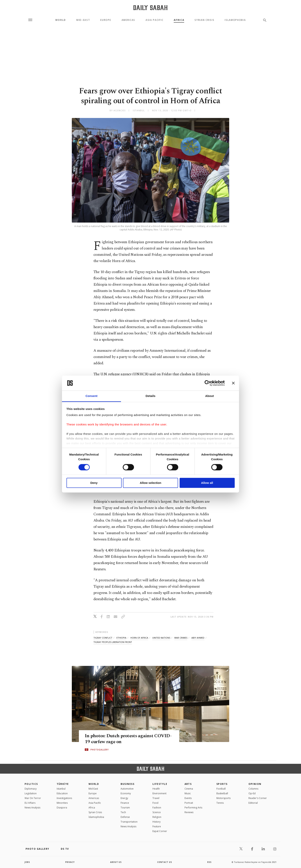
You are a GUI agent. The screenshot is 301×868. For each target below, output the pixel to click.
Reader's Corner (258, 798)
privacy (70, 862)
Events (188, 798)
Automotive (127, 789)
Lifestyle (160, 784)
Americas (128, 20)
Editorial (253, 803)
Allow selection (150, 483)
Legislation (31, 793)
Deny (94, 483)
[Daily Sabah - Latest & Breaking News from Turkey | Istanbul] (150, 8)
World (61, 20)
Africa (179, 20)
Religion (157, 817)
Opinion (255, 784)
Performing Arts (193, 808)
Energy (124, 798)
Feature (157, 826)
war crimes (181, 638)
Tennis (220, 803)
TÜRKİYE (63, 784)
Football (221, 789)
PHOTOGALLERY (100, 750)
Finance (125, 803)
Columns (253, 789)
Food (155, 803)
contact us (165, 862)
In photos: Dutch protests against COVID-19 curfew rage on (120, 739)
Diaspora (62, 808)
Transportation (129, 822)
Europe (106, 20)
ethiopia (121, 638)
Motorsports (223, 798)
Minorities (62, 803)
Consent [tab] (92, 396)
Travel (156, 798)
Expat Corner (160, 831)
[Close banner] (233, 383)
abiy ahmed (198, 638)
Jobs (27, 862)
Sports (222, 784)
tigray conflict (103, 638)
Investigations (64, 798)
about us (116, 862)
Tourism (125, 808)
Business (128, 784)
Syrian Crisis (204, 20)
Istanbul (61, 789)
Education (62, 793)
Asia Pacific (154, 20)
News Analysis (32, 808)
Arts (188, 784)
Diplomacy (31, 789)
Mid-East (83, 20)
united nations (161, 638)
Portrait (189, 803)
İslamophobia (96, 817)
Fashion (157, 808)
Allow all (207, 483)
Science (157, 812)
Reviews (189, 812)
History (157, 822)
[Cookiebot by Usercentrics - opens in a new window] (207, 383)
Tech (123, 812)
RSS (209, 862)
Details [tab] (150, 396)
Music (188, 793)
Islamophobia (235, 20)
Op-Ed (252, 793)
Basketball (222, 793)
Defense (125, 817)
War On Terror (33, 798)
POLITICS (31, 784)
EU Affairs (30, 803)
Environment (159, 793)
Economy (126, 793)
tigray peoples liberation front (113, 642)
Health (156, 789)
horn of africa (139, 638)
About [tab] (210, 396)
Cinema (189, 789)
